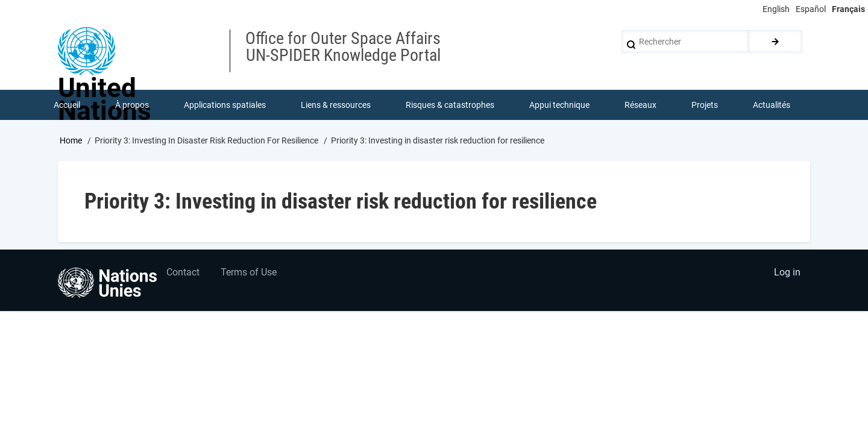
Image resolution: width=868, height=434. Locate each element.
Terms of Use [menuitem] (249, 273)
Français (848, 9)
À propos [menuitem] (132, 105)
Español (811, 9)
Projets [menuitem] (705, 105)
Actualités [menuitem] (772, 105)
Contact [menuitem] (183, 273)
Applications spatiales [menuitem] (225, 105)
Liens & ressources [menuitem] (336, 105)
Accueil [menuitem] (67, 105)
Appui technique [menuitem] (559, 105)
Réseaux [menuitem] (640, 105)
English (776, 9)
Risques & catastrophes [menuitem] (450, 105)
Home (71, 140)
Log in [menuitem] (787, 273)
